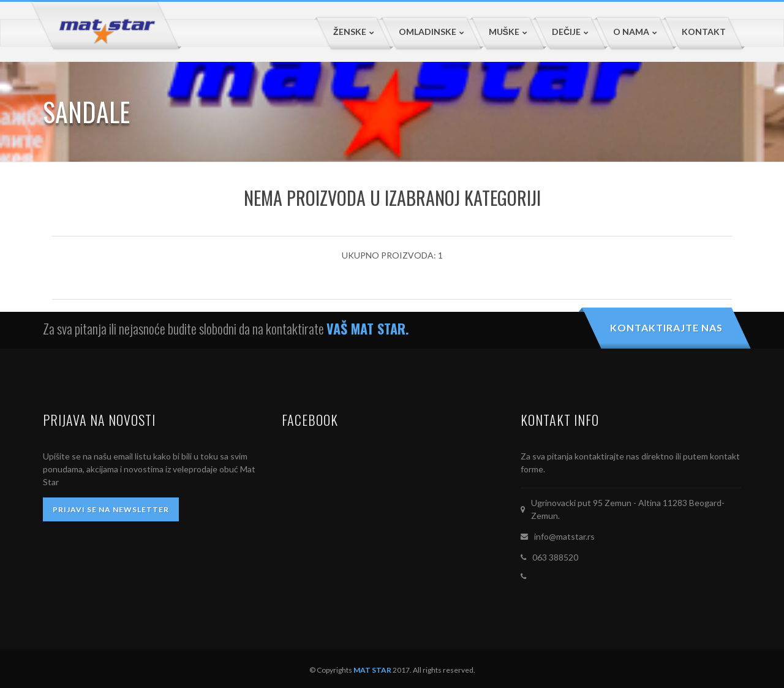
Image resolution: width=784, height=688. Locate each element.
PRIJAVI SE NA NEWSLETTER (111, 509)
